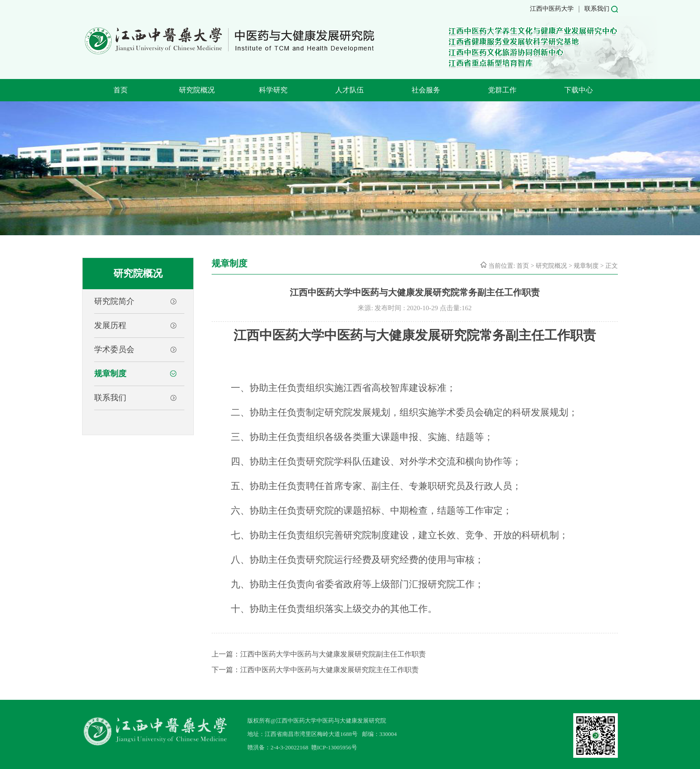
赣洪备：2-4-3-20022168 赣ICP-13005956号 (302, 747)
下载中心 (579, 90)
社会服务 (426, 90)
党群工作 (502, 90)
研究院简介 (114, 301)
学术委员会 (114, 349)
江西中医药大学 (552, 9)
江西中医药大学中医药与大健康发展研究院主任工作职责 (329, 670)
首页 (121, 90)
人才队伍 (350, 90)
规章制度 (110, 374)
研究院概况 (197, 90)
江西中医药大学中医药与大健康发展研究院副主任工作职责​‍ (333, 654)
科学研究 (273, 90)
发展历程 (110, 325)
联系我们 (597, 9)
